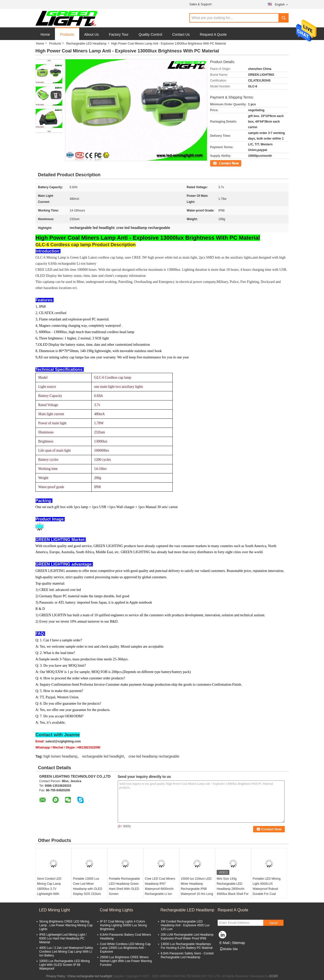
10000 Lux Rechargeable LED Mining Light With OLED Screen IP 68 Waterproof (64, 965)
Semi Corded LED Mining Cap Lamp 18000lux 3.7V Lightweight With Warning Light (49, 889)
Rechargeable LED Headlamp (86, 44)
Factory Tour (119, 34)
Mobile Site (229, 949)
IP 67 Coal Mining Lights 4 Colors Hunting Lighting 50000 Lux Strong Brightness (123, 925)
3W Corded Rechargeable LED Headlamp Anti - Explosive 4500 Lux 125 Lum (185, 925)
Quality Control (150, 34)
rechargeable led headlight (103, 756)
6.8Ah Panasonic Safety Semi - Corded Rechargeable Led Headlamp (187, 955)
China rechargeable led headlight (90, 976)
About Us (92, 34)
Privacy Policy (56, 976)
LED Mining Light (54, 910)
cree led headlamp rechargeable (154, 756)
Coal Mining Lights (116, 910)
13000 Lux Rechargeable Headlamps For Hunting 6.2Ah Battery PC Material (187, 946)
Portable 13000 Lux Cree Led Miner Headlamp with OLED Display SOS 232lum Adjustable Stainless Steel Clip (87, 891)
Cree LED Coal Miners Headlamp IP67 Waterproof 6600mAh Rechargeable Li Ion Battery (160, 889)
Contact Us (181, 34)
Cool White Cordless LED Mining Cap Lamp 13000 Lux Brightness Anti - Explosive (125, 948)
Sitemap (238, 943)
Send (273, 923)
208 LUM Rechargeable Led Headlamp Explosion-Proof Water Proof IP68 (187, 937)
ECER (274, 976)
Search (283, 18)
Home (45, 34)
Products (67, 34)
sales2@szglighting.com (63, 741)
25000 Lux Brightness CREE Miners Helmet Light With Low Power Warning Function (126, 961)
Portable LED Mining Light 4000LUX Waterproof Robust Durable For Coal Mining (267, 889)
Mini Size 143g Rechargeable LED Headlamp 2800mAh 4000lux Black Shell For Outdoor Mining (233, 889)
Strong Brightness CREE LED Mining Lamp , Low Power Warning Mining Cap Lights (66, 925)
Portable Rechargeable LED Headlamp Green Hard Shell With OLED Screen (124, 886)
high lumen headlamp (60, 756)
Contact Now (219, 163)
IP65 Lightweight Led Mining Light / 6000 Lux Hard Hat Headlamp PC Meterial (63, 938)
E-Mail (225, 943)
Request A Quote (213, 34)
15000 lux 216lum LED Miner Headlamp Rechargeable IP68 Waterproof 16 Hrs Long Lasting (197, 889)
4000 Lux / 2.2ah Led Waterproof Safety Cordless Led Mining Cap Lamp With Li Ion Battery (66, 952)
